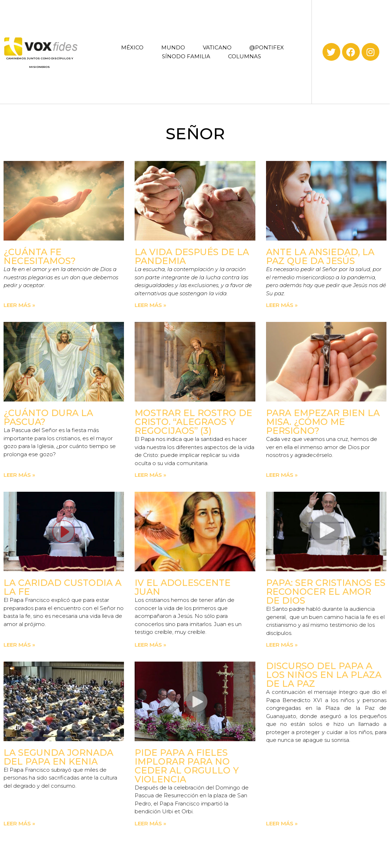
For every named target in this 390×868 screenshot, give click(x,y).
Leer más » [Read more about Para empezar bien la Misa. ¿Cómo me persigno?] (282, 475)
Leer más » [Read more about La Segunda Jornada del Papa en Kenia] (19, 823)
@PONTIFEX (267, 47)
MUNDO (173, 47)
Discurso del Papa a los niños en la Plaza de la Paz (324, 675)
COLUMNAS (245, 56)
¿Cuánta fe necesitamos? (40, 256)
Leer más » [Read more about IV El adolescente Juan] (150, 645)
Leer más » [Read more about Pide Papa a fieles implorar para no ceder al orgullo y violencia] (150, 823)
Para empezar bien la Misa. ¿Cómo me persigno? (323, 422)
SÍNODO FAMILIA (186, 56)
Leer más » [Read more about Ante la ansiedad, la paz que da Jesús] (282, 305)
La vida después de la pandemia (192, 256)
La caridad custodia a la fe (63, 587)
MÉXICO (132, 47)
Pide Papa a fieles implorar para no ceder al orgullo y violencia (187, 766)
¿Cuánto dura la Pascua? (48, 417)
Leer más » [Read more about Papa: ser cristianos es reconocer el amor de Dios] (282, 645)
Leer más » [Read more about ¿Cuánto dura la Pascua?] (19, 475)
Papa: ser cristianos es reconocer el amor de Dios (326, 592)
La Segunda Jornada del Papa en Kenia (58, 757)
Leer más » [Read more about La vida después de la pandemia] (150, 305)
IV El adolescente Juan (183, 587)
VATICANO (217, 47)
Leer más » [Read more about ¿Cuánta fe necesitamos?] (19, 305)
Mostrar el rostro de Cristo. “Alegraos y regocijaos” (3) (193, 422)
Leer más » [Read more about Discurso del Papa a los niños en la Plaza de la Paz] (282, 823)
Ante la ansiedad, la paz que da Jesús (320, 256)
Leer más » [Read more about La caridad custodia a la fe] (19, 645)
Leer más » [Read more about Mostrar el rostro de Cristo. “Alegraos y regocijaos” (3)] (150, 475)
